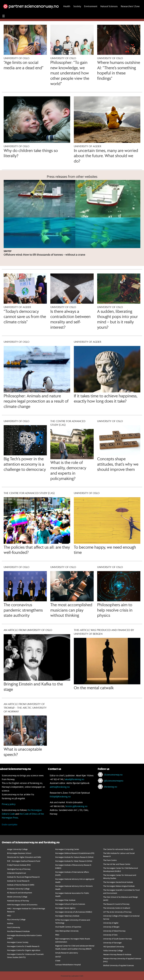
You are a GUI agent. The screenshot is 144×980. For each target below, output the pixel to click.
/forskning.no (111, 787)
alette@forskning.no (60, 787)
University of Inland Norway (114, 931)
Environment (91, 12)
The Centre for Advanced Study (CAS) (118, 849)
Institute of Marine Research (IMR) (21, 885)
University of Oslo (110, 935)
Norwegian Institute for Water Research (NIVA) (74, 861)
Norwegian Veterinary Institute (67, 916)
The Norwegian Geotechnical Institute (118, 882)
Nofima (10, 923)
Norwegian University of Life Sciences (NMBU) (74, 912)
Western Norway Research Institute (117, 954)
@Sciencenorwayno (114, 781)
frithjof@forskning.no (60, 796)
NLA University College (16, 919)
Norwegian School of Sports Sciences (70, 904)
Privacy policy (9, 804)
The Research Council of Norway (116, 904)
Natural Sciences (109, 12)
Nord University (14, 927)
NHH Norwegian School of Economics (22, 905)
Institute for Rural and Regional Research (23, 877)
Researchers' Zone (130, 12)
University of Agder (111, 923)
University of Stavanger (112, 943)
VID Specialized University (114, 946)
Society (77, 12)
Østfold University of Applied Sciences (119, 965)
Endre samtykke (10, 824)
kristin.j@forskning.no (77, 806)
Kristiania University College (18, 889)
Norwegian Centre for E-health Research (23, 946)
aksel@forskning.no (75, 779)
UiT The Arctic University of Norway (117, 912)
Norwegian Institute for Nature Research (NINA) (74, 857)
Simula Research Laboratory (67, 953)
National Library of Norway (18, 901)
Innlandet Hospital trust (17, 873)
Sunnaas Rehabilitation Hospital (68, 964)
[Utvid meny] (4, 22)
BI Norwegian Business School (19, 853)
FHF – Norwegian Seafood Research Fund (24, 861)
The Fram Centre (110, 860)
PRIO (57, 935)
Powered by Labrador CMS (72, 976)
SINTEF (58, 957)
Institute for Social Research (18, 881)
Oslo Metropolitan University (67, 931)
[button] (131, 3)
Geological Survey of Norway (19, 869)
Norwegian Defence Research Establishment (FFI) (75, 853)
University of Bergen (111, 927)
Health (67, 12)
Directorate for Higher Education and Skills (24, 857)
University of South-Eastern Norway (117, 939)
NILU (9, 915)
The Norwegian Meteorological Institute (119, 886)
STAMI (58, 961)
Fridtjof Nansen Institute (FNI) (19, 865)
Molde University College (17, 897)
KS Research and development (20, 893)
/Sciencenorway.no (113, 775)
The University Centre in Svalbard (117, 908)
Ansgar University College (17, 849)
